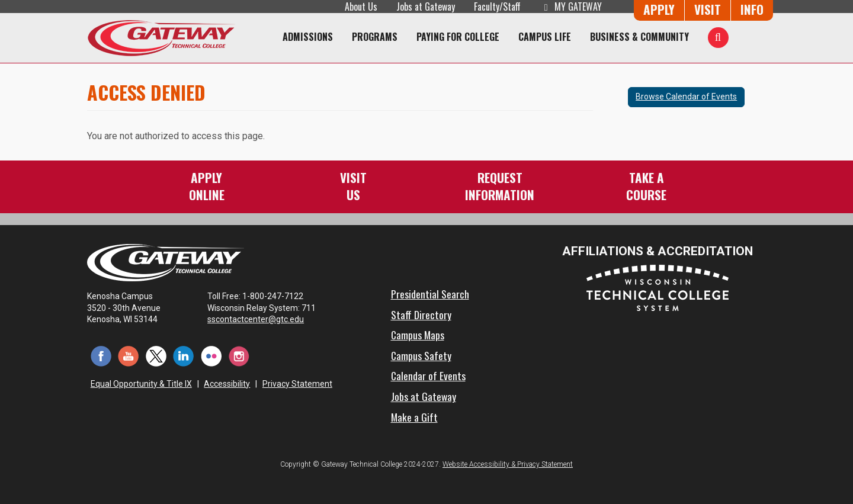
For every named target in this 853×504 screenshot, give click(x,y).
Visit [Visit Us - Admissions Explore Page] (708, 9)
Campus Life (545, 37)
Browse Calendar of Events (686, 97)
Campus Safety (421, 355)
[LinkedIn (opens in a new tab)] (184, 355)
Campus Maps (418, 335)
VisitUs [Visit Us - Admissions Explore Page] (353, 186)
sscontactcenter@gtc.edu (261, 319)
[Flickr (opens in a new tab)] (211, 355)
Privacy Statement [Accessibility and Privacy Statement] (297, 384)
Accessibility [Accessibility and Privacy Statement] (227, 384)
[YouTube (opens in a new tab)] (129, 355)
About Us (361, 7)
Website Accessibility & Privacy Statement (508, 464)
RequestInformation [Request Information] (500, 186)
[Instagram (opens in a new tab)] (239, 355)
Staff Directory (421, 314)
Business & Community (639, 37)
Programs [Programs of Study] (375, 37)
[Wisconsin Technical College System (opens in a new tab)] (658, 287)
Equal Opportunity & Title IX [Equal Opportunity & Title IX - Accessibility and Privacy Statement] (141, 384)
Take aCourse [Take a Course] (646, 186)
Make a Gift (414, 417)
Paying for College (458, 37)
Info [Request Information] (752, 9)
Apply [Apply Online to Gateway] (659, 9)
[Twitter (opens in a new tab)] (156, 355)
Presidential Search (430, 294)
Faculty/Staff (497, 7)
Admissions (308, 37)
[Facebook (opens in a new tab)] (101, 355)
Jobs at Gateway (426, 7)
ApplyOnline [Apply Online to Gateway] (207, 186)
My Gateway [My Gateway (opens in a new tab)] (571, 7)
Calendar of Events (428, 375)
